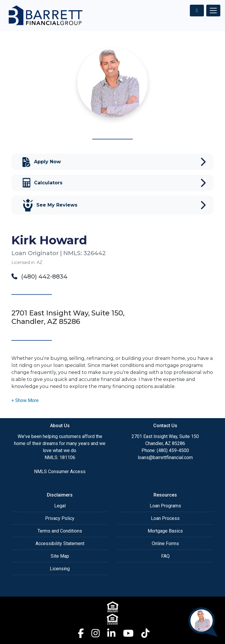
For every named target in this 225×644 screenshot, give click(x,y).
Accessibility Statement (60, 543)
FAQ (165, 556)
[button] (25, 400)
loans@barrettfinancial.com (165, 457)
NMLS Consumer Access (60, 472)
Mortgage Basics (165, 531)
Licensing (60, 569)
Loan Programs (165, 506)
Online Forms (165, 543)
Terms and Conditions (60, 531)
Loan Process (165, 518)
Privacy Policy (60, 518)
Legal (60, 506)
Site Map (60, 556)
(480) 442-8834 (39, 277)
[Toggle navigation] (213, 11)
